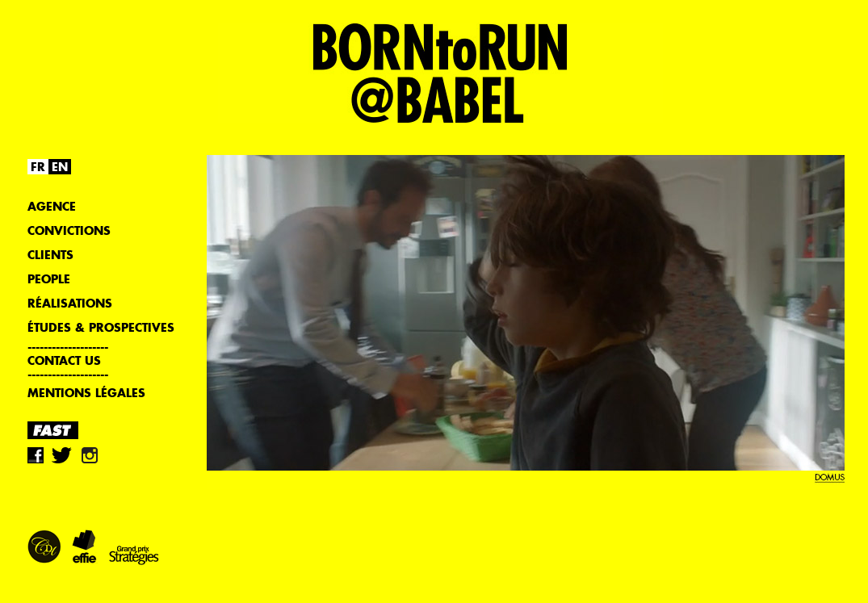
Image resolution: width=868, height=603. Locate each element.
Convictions (69, 230)
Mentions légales (86, 393)
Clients (50, 255)
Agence (52, 206)
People (49, 279)
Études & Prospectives (101, 327)
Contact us (64, 360)
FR (38, 167)
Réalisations (70, 303)
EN (60, 167)
